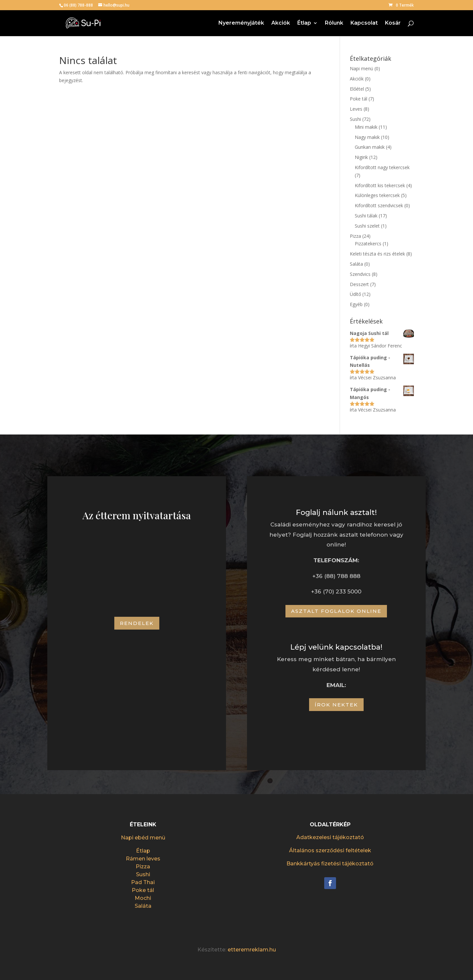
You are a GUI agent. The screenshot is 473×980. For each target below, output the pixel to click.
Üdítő (355, 294)
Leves (356, 109)
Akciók (281, 23)
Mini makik (366, 127)
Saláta (356, 264)
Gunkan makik (370, 147)
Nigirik (361, 157)
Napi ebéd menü (143, 838)
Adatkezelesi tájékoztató (330, 837)
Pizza (355, 236)
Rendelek (137, 623)
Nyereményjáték (241, 23)
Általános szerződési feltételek (330, 850)
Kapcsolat (364, 23)
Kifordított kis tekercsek (380, 185)
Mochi (143, 898)
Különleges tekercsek (377, 195)
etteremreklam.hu (252, 950)
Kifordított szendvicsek (379, 205)
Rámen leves (143, 859)
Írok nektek (336, 705)
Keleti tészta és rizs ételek (377, 254)
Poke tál (359, 99)
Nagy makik (367, 137)
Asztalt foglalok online (336, 611)
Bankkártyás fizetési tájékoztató (330, 864)
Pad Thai (143, 882)
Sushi (355, 119)
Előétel (357, 89)
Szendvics (360, 274)
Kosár (393, 23)
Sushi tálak (366, 216)
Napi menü (361, 68)
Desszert (359, 284)
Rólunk (334, 23)
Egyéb (356, 304)
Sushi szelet (367, 226)
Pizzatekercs (368, 244)
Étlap (304, 23)
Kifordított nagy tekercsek (382, 167)
